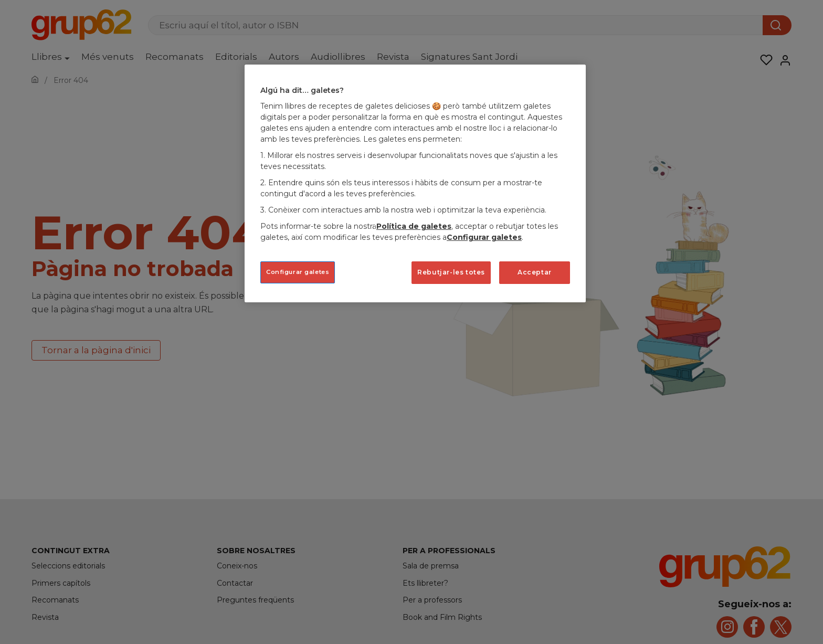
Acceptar (535, 272)
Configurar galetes (484, 237)
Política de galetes (414, 226)
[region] (415, 183)
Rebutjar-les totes (451, 272)
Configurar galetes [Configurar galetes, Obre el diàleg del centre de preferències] (298, 272)
